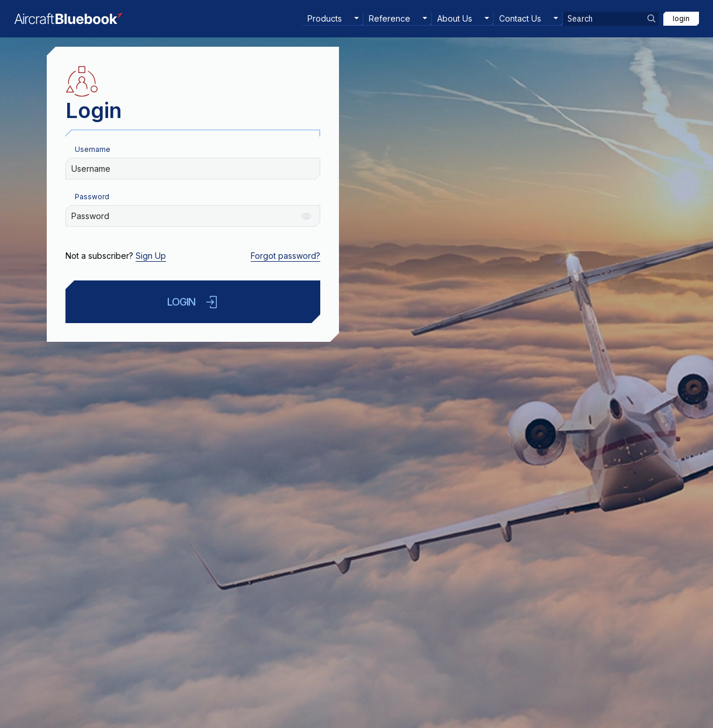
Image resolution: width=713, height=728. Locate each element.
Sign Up (151, 256)
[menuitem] (333, 19)
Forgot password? (285, 256)
